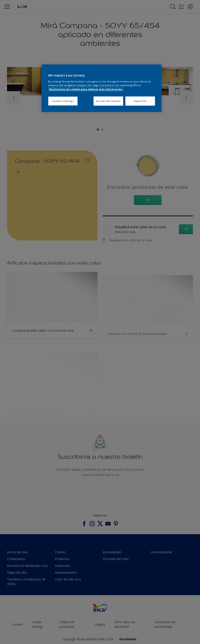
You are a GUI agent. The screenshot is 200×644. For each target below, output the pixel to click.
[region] (102, 88)
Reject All (140, 101)
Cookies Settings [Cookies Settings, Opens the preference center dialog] (63, 101)
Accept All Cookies (108, 101)
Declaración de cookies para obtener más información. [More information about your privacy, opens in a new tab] (86, 89)
